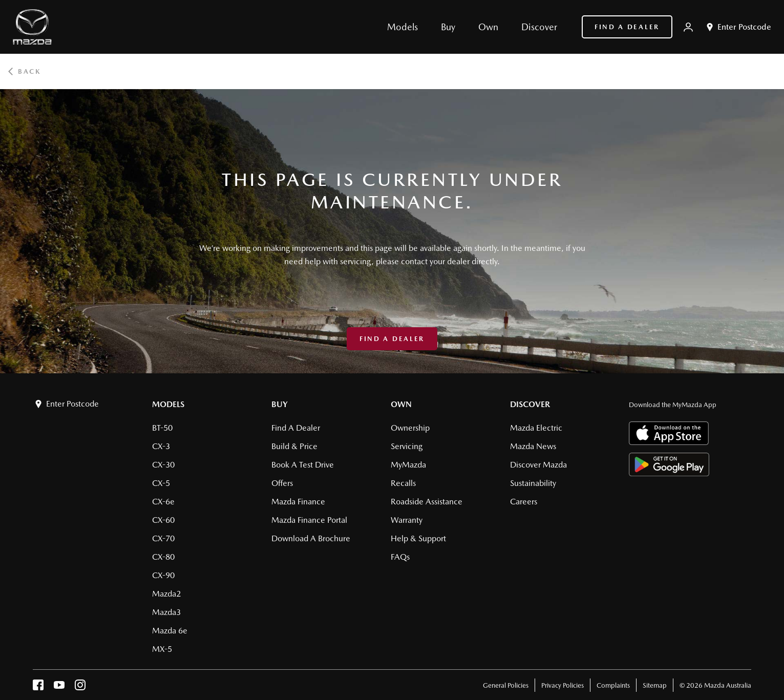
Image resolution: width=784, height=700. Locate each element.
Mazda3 (166, 612)
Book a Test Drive (303, 465)
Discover (530, 404)
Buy (280, 404)
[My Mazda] (688, 27)
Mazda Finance (298, 502)
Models (168, 404)
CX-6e (163, 502)
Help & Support (418, 538)
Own (401, 404)
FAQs (400, 557)
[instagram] (80, 687)
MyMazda (408, 465)
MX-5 (162, 649)
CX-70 (163, 538)
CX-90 (163, 575)
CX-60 (163, 520)
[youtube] (59, 687)
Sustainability (533, 483)
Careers (524, 502)
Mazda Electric (536, 428)
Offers (282, 483)
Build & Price (294, 446)
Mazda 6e (170, 631)
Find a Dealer (627, 27)
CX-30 (163, 465)
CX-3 (161, 446)
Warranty (407, 520)
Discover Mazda (538, 465)
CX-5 (161, 483)
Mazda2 (166, 594)
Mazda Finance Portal (309, 520)
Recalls (403, 483)
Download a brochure (311, 538)
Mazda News (533, 446)
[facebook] (38, 687)
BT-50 (162, 428)
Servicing (407, 446)
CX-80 (163, 557)
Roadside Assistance (427, 502)
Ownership (410, 428)
